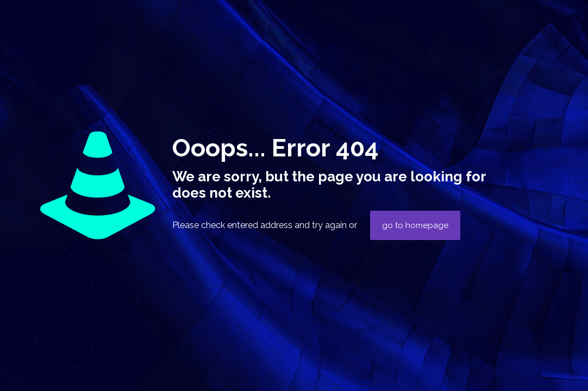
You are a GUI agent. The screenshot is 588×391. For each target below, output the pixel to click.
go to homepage (415, 225)
